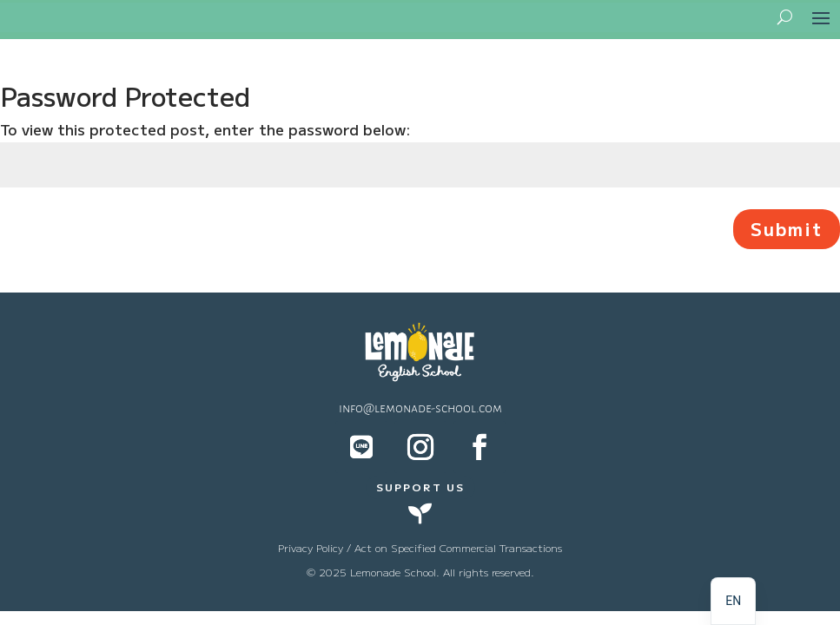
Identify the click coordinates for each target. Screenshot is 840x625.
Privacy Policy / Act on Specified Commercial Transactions (420, 547)
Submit (787, 229)
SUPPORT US (420, 487)
